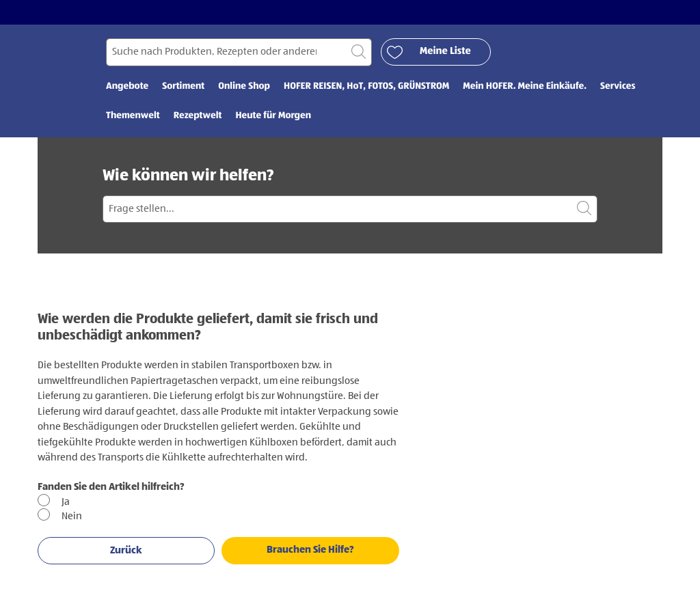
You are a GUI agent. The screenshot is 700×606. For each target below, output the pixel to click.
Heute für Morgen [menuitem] (273, 116)
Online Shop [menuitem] (244, 87)
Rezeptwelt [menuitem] (198, 116)
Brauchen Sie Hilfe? (310, 550)
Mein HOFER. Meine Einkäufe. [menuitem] (525, 87)
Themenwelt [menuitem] (133, 116)
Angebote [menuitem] (127, 87)
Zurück (126, 550)
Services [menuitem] (618, 87)
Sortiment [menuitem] (183, 87)
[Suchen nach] (239, 52)
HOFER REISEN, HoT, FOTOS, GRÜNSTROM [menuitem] (366, 87)
